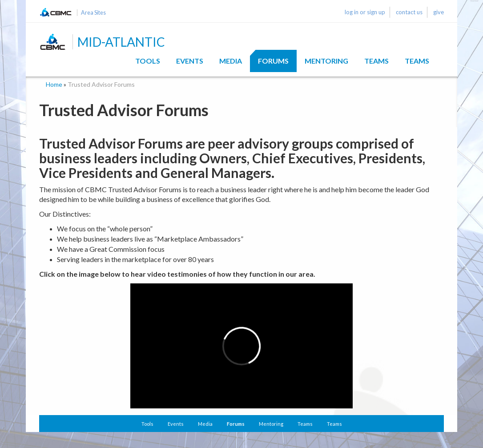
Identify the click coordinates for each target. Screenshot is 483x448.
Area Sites (93, 13)
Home (54, 84)
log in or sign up (365, 12)
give (439, 12)
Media (231, 61)
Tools (148, 61)
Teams (376, 61)
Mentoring (326, 61)
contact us (409, 12)
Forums (273, 61)
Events (190, 61)
